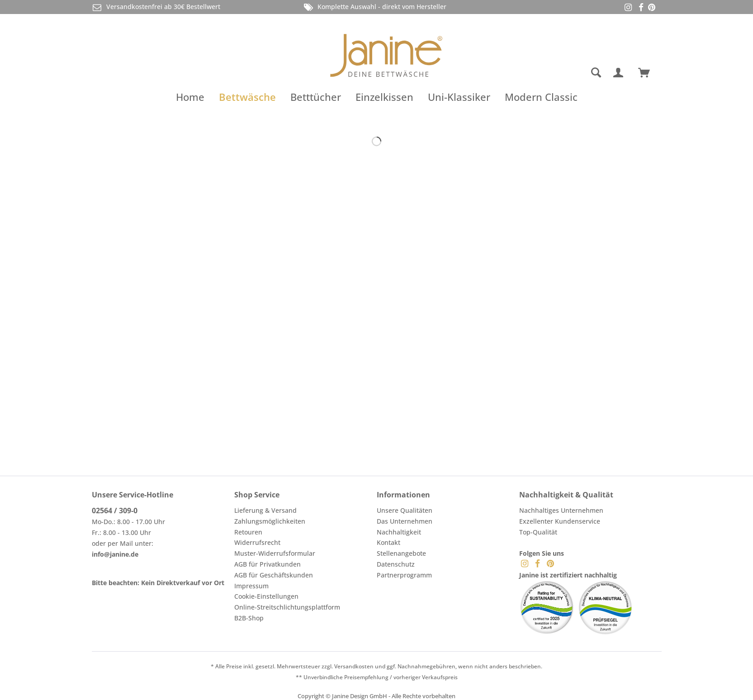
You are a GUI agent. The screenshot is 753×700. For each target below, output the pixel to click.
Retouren (248, 532)
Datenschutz (396, 564)
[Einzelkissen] (384, 97)
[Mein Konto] (620, 73)
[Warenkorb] (648, 73)
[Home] (190, 97)
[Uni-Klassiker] (459, 97)
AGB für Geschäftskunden (274, 575)
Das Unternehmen (405, 521)
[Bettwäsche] (247, 97)
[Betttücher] (316, 97)
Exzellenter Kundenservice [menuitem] (560, 521)
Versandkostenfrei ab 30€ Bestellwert (156, 7)
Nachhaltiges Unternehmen (561, 510)
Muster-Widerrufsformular (275, 553)
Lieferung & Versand (265, 510)
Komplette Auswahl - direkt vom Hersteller (374, 7)
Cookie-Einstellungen (266, 596)
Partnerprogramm (404, 575)
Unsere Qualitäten (405, 510)
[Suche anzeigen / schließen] (596, 73)
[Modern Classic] (541, 97)
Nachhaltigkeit (399, 532)
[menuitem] (560, 73)
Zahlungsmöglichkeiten (270, 521)
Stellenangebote (401, 553)
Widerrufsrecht (257, 542)
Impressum (251, 586)
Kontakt (388, 542)
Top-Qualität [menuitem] (538, 532)
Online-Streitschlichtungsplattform (287, 607)
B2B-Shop (249, 618)
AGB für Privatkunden (268, 564)
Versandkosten (354, 666)
